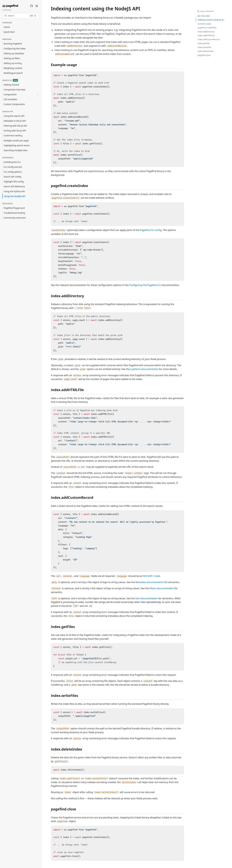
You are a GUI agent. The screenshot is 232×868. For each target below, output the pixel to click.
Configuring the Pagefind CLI (145, 285)
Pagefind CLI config (151, 230)
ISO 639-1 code (152, 576)
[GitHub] (32, 6)
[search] (21, 16)
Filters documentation (162, 588)
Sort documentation (146, 598)
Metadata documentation (150, 582)
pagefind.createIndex (207, 28)
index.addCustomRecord (208, 39)
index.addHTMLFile (206, 35)
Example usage (204, 24)
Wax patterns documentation (142, 369)
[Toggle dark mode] (37, 6)
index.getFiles (204, 43)
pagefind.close (204, 55)
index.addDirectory (206, 32)
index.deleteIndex (206, 51)
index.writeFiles (204, 47)
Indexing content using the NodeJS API (212, 20)
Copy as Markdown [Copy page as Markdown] (206, 11)
